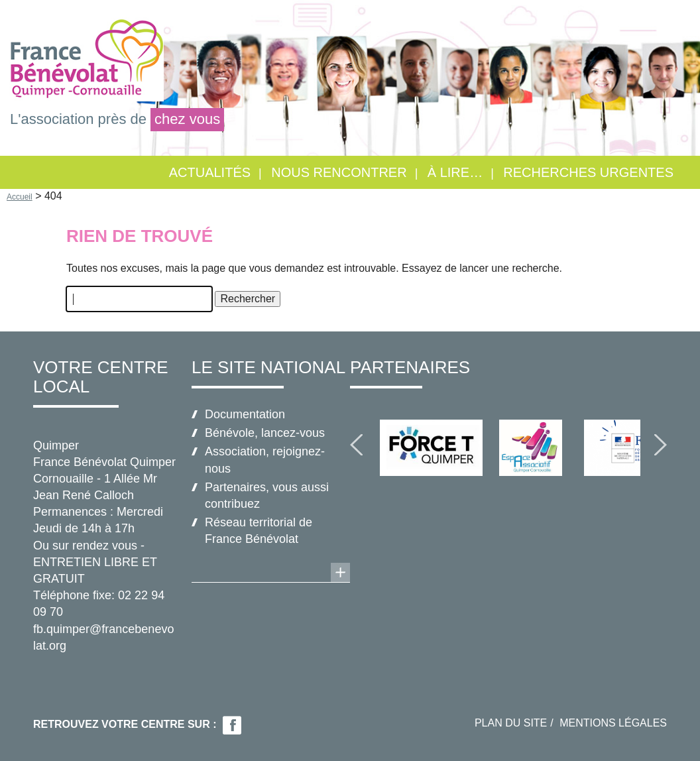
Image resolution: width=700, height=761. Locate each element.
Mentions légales (613, 723)
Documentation (245, 414)
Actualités (210, 172)
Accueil (20, 197)
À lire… (455, 172)
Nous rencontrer (339, 172)
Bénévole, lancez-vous (265, 433)
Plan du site (511, 723)
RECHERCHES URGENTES (588, 172)
